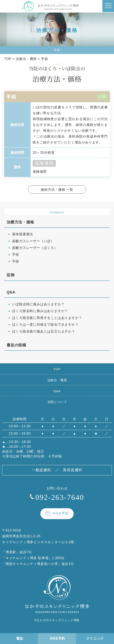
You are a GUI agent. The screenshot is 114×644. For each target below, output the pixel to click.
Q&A (57, 391)
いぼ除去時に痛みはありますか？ (38, 304)
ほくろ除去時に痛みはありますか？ (40, 311)
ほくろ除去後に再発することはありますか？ (47, 318)
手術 (16, 254)
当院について (57, 402)
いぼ (102, 97)
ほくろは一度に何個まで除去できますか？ (45, 325)
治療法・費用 (57, 380)
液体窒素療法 (23, 234)
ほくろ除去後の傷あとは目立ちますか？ (43, 331)
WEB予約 (58, 638)
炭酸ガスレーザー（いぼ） (33, 241)
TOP (57, 369)
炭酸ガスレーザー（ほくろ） (35, 248)
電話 (20, 638)
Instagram (57, 212)
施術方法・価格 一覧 (57, 189)
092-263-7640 (60, 497)
